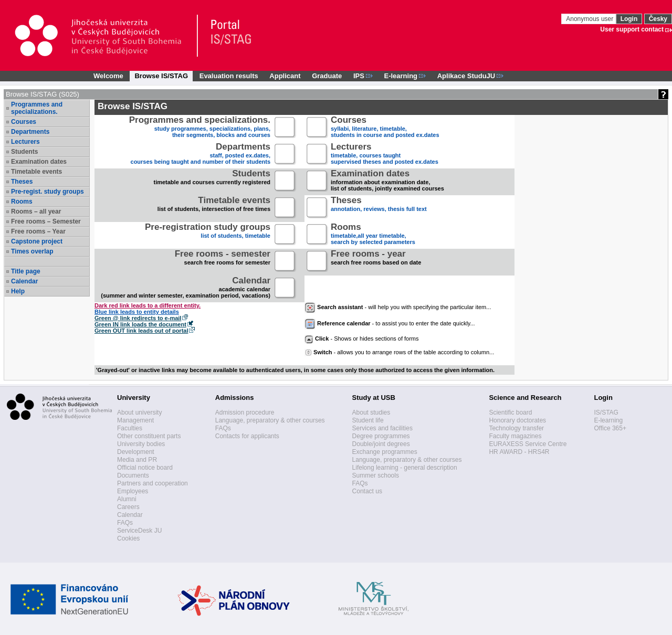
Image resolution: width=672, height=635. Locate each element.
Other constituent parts (149, 436)
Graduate (327, 76)
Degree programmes (381, 436)
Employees (133, 491)
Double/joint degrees (381, 444)
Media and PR (137, 460)
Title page (26, 271)
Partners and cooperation (153, 483)
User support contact (632, 29)
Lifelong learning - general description (405, 468)
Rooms (22, 202)
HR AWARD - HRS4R (519, 452)
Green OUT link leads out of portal (141, 331)
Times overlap (32, 251)
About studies (371, 412)
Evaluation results (229, 76)
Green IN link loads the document (140, 324)
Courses (24, 122)
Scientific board (510, 412)
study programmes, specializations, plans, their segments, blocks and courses (200, 128)
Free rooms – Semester (46, 221)
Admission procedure (245, 412)
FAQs (125, 523)
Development (136, 452)
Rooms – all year (36, 211)
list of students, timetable (208, 235)
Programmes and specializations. (37, 108)
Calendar (24, 281)
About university (139, 412)
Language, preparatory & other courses (270, 420)
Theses (22, 182)
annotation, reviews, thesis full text (379, 208)
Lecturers (25, 142)
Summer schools (376, 475)
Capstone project (37, 241)
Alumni (127, 499)
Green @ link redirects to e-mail (138, 318)
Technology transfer (516, 428)
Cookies (128, 538)
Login (629, 19)
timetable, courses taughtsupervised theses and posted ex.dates (385, 155)
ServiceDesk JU (139, 531)
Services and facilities (382, 428)
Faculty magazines (515, 436)
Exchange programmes (385, 452)
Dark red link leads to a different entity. (148, 305)
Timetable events (36, 172)
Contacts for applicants (247, 436)
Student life (368, 420)
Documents (133, 475)
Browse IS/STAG (161, 76)
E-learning (608, 420)
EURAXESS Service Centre (528, 444)
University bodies (141, 444)
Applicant (285, 76)
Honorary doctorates (517, 420)
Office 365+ (610, 428)
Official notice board (145, 468)
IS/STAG (606, 412)
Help (18, 291)
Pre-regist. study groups (48, 192)
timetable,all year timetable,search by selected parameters (373, 235)
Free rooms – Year (38, 231)
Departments (30, 132)
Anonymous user (590, 19)
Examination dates (39, 162)
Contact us (367, 491)
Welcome (108, 76)
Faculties (130, 428)
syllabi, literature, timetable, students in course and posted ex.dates (385, 128)
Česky (658, 19)
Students (24, 152)
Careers (128, 507)
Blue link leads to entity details (137, 312)
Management (135, 420)
